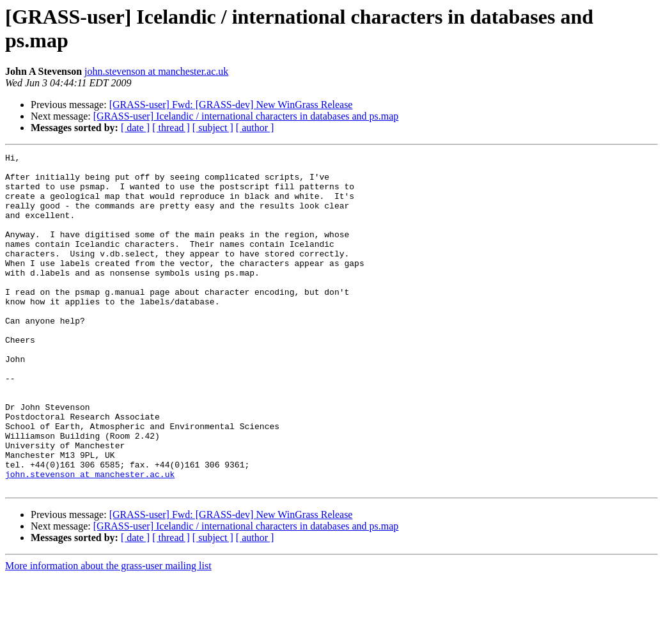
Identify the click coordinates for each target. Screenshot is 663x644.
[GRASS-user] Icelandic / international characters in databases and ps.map (246, 116)
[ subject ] (213, 128)
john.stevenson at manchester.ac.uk (156, 71)
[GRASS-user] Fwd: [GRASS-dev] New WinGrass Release (231, 105)
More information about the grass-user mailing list (108, 633)
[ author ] (255, 128)
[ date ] (135, 128)
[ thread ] (171, 128)
